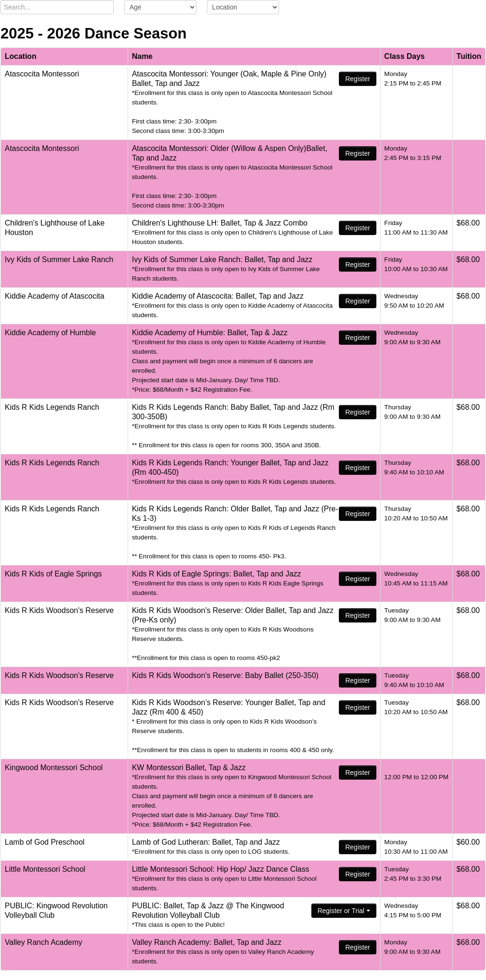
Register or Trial (344, 911)
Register (357, 79)
